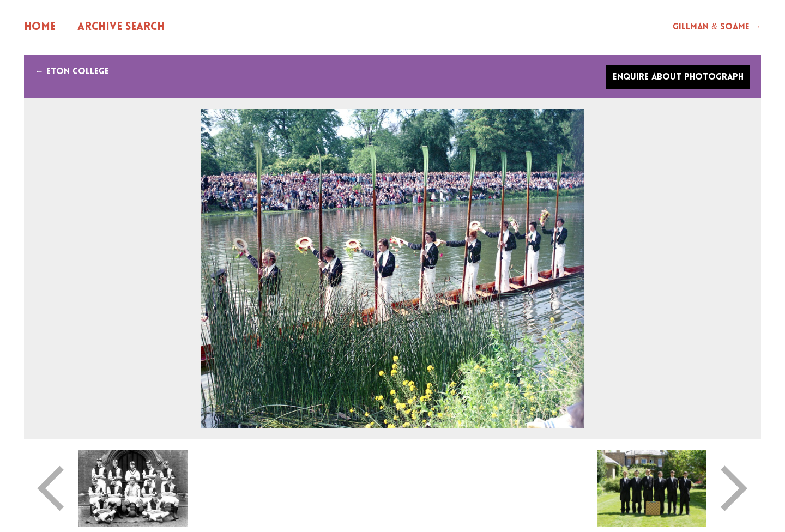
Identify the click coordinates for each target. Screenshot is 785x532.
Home (40, 27)
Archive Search (121, 27)
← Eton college (72, 72)
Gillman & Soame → (717, 27)
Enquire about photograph (678, 77)
